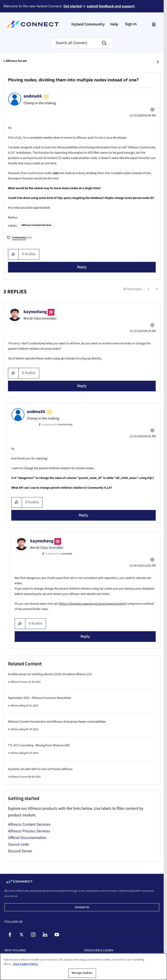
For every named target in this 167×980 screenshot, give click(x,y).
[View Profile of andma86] (33, 96)
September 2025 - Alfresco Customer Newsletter (40, 698)
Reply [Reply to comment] (82, 386)
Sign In (131, 24)
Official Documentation (27, 838)
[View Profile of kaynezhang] (35, 312)
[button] (13, 254)
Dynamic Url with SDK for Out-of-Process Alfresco (40, 769)
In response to (57, 424)
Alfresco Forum (16, 61)
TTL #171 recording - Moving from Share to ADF (39, 745)
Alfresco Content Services (36, 225)
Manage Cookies (82, 973)
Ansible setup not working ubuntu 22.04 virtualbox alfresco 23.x (50, 674)
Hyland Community (88, 24)
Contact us (82, 907)
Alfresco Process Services (29, 831)
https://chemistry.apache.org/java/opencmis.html (92, 604)
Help (114, 24)
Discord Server (20, 851)
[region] (83, 967)
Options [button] (157, 61)
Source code (18, 844)
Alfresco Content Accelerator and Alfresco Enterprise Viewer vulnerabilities (57, 722)
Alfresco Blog (18, 706)
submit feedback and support (111, 6)
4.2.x (22, 238)
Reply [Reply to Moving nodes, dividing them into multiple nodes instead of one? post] (82, 267)
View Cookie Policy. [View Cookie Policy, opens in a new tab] (26, 964)
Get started (73, 6)
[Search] (82, 43)
